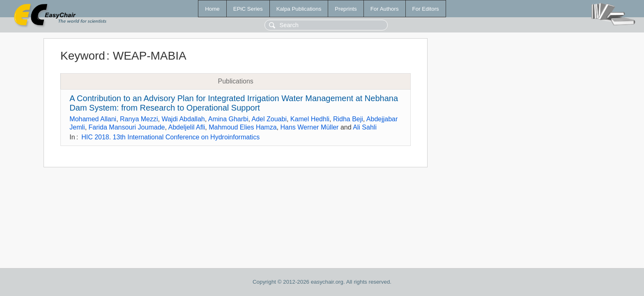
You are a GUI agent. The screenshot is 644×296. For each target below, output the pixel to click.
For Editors (426, 9)
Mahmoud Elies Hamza (243, 127)
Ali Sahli (365, 127)
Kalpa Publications (299, 9)
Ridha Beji (348, 119)
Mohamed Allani (93, 119)
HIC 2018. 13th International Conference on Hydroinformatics (170, 137)
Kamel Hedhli (310, 119)
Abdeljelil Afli (186, 127)
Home (212, 9)
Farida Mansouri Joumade (127, 127)
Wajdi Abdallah (183, 119)
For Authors (385, 9)
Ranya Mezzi (139, 119)
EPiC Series (248, 9)
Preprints (346, 9)
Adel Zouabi (269, 119)
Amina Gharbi (228, 119)
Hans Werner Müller (309, 127)
